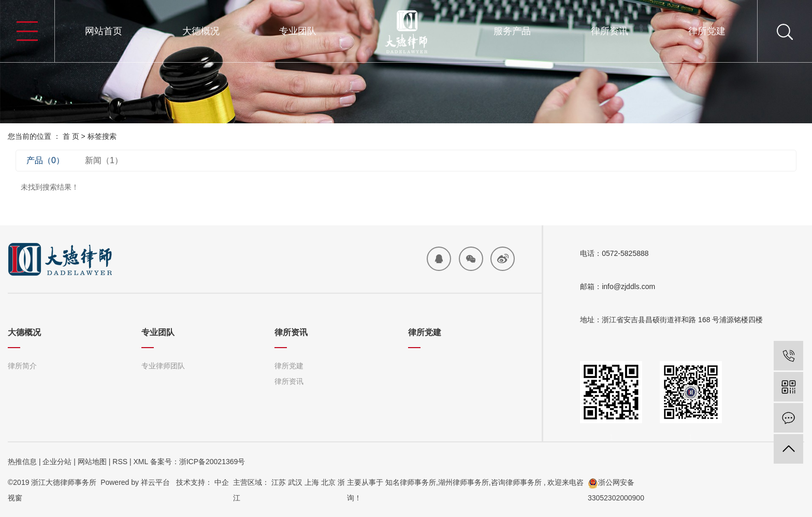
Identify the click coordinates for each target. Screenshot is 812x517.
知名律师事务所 (411, 482)
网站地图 (92, 462)
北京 (328, 482)
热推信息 (22, 462)
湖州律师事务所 (463, 482)
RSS (120, 462)
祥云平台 (155, 482)
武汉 (295, 482)
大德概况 (201, 31)
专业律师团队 (163, 366)
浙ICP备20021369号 (212, 462)
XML (140, 462)
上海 (312, 482)
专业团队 (298, 31)
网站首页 (104, 31)
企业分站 (57, 462)
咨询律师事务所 (516, 482)
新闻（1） (104, 160)
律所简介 (22, 366)
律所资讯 (610, 31)
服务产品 (512, 31)
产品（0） (45, 160)
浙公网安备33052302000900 (616, 490)
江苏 (279, 482)
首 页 (71, 136)
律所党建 (707, 31)
